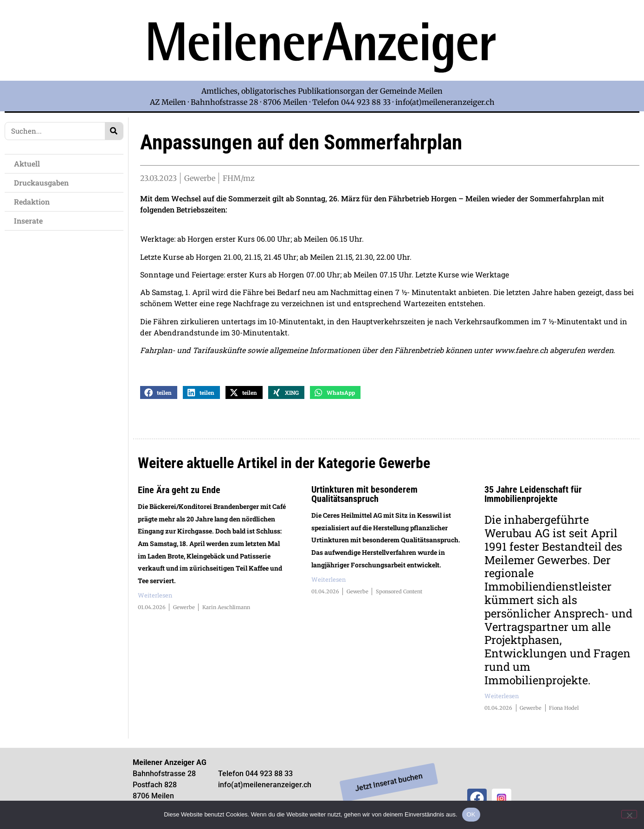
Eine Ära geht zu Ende (179, 491)
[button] (159, 394)
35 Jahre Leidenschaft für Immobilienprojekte (533, 495)
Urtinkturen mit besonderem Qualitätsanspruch (364, 495)
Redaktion (34, 202)
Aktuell (29, 164)
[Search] (114, 131)
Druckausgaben (41, 183)
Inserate (31, 221)
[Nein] (629, 814)
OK (471, 814)
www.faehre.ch (521, 351)
